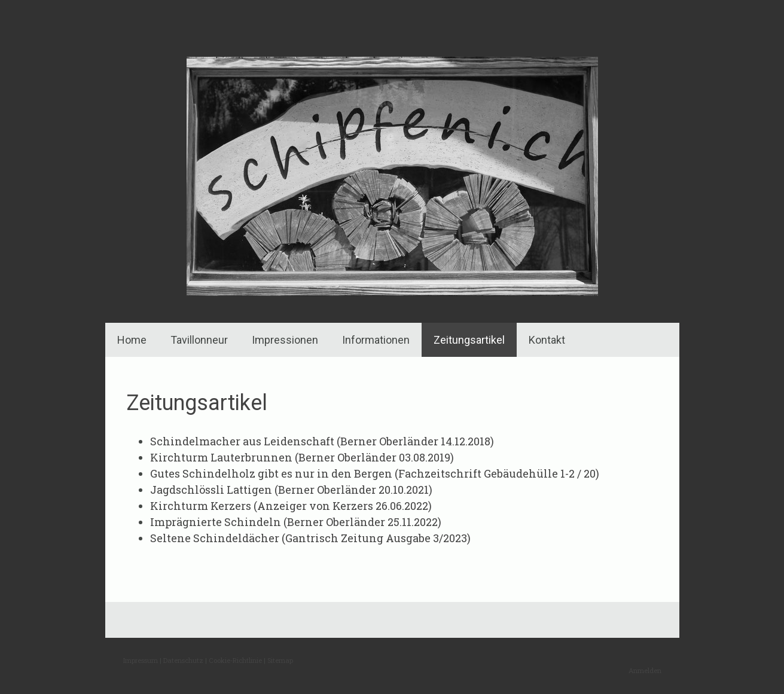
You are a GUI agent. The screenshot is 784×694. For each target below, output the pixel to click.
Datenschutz (183, 660)
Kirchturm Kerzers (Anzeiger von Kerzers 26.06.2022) (291, 506)
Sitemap (280, 660)
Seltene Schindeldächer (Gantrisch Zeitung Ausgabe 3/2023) (310, 538)
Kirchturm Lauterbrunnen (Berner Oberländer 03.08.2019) (302, 457)
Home (132, 340)
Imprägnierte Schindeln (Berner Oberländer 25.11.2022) (296, 522)
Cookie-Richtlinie (235, 660)
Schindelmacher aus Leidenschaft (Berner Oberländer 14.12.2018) (322, 441)
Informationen (376, 340)
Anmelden (645, 670)
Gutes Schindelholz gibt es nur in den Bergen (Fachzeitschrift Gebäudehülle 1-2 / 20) (375, 473)
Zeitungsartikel (469, 340)
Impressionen (285, 340)
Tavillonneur (199, 340)
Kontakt (547, 340)
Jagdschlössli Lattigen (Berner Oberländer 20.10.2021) (291, 490)
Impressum (141, 660)
